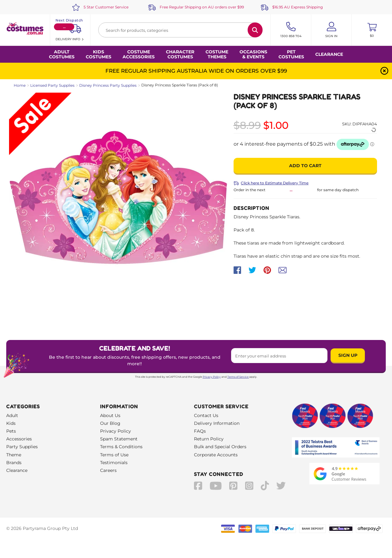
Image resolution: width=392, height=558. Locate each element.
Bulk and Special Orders (220, 447)
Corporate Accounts (216, 455)
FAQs (200, 431)
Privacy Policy (212, 377)
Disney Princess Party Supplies (108, 85)
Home (20, 85)
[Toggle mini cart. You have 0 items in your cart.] (372, 30)
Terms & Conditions (121, 447)
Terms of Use (114, 455)
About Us (110, 415)
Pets (11, 431)
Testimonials (114, 463)
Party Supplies (22, 447)
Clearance (329, 54)
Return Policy (209, 439)
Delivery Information (217, 423)
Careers (108, 470)
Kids (11, 423)
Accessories (19, 439)
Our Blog (110, 423)
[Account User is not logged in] (331, 30)
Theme (14, 455)
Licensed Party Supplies (52, 85)
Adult (12, 415)
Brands (14, 463)
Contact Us (206, 415)
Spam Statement (119, 439)
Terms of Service (238, 377)
